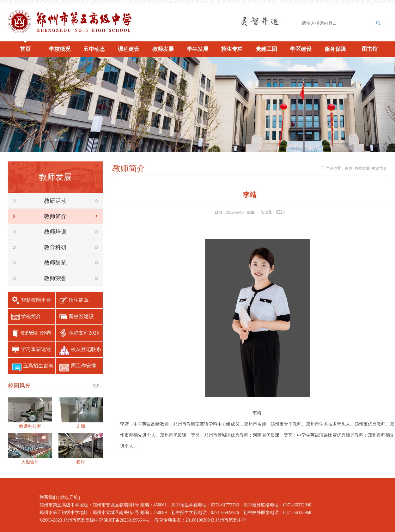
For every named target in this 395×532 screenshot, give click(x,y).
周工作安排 (83, 366)
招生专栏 (232, 49)
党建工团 (266, 49)
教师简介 (55, 216)
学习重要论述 (36, 349)
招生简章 (79, 300)
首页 (25, 49)
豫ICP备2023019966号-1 (127, 520)
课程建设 (129, 49)
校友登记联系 (86, 349)
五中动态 (94, 49)
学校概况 (60, 49)
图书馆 (370, 49)
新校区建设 (81, 316)
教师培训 (55, 232)
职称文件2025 (84, 333)
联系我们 (48, 497)
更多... (97, 386)
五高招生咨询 (38, 366)
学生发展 (197, 49)
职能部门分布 (36, 333)
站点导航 (69, 497)
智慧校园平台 (36, 300)
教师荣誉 (55, 278)
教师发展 (163, 49)
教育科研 (55, 247)
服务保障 (335, 49)
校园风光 (19, 386)
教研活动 (55, 201)
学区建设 (301, 49)
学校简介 (31, 316)
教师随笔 (55, 263)
